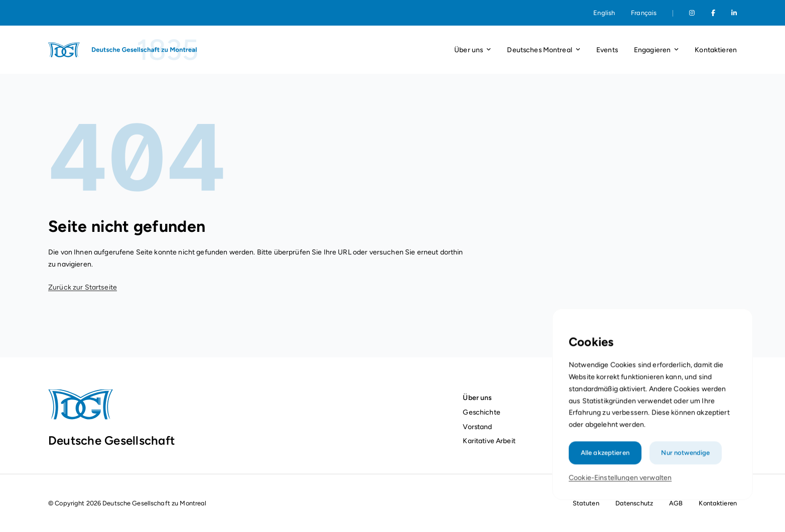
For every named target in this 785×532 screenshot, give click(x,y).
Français (644, 13)
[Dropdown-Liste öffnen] (489, 50)
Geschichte (481, 412)
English (604, 13)
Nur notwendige (685, 461)
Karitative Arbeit (489, 441)
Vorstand (477, 427)
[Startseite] (123, 50)
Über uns (477, 397)
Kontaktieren (716, 50)
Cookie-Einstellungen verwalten (621, 486)
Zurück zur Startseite (83, 287)
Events (607, 50)
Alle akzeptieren (606, 461)
